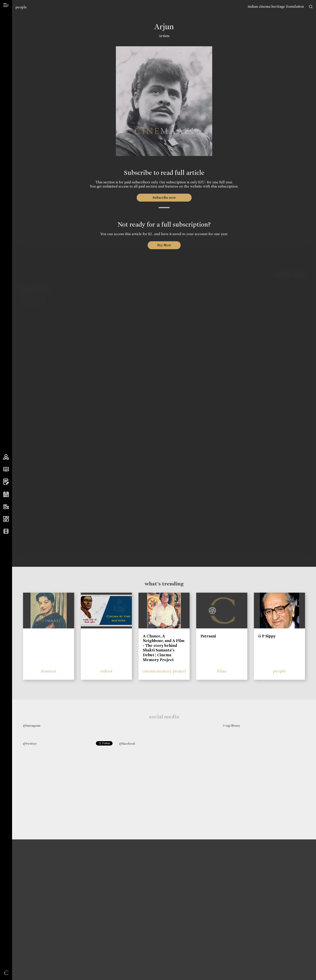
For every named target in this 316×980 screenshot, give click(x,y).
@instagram (32, 726)
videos (106, 671)
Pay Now (164, 245)
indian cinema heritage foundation (276, 6)
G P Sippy (267, 636)
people (21, 7)
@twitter (30, 744)
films (222, 671)
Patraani (208, 636)
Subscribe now (164, 198)
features (49, 671)
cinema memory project (164, 671)
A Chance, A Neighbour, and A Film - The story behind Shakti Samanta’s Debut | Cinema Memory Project (164, 648)
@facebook (127, 744)
